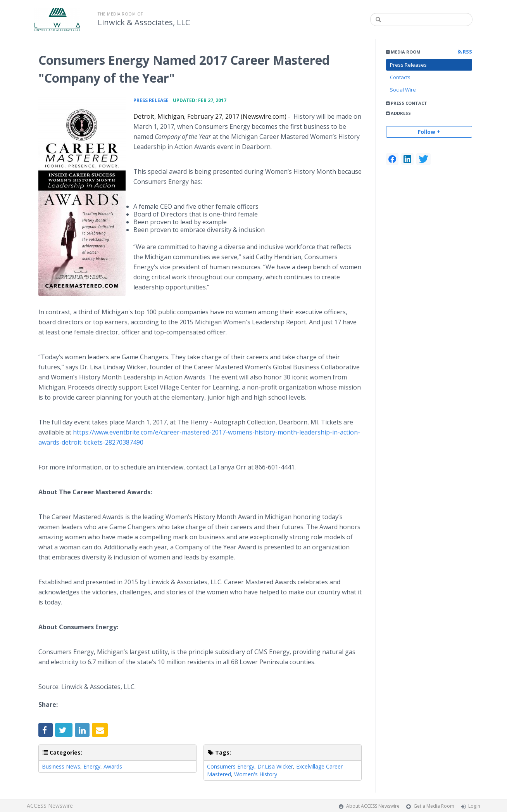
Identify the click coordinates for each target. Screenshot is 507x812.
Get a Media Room (434, 806)
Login (474, 806)
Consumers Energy (231, 766)
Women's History (256, 774)
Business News (61, 766)
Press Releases (408, 65)
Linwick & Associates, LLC (144, 23)
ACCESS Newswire (50, 806)
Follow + (429, 132)
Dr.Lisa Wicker (275, 766)
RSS (465, 52)
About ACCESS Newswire (373, 806)
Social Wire (403, 90)
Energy (92, 766)
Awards (113, 766)
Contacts (400, 77)
